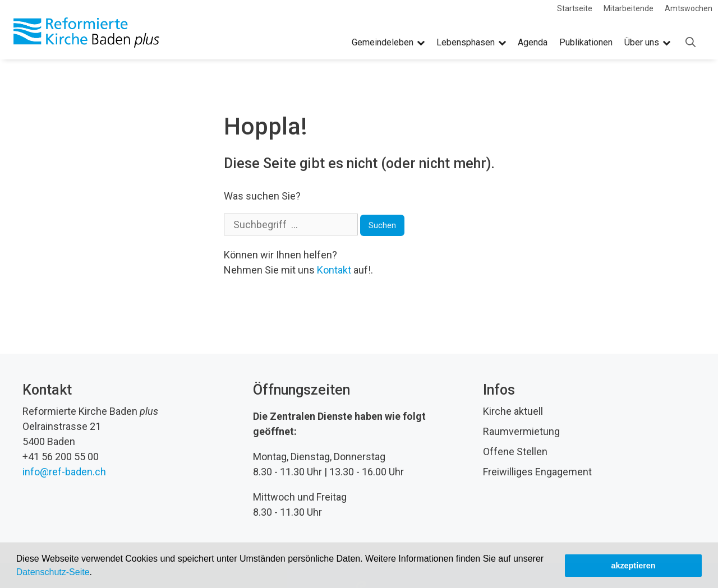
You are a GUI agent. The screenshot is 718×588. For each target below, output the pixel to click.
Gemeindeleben (388, 43)
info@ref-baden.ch (64, 472)
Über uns (647, 43)
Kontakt (334, 270)
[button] (96, 573)
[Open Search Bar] (691, 43)
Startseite (575, 8)
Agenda (533, 42)
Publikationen (586, 42)
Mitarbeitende (629, 8)
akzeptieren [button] (633, 566)
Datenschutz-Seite (53, 572)
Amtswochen (689, 8)
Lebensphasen (471, 43)
